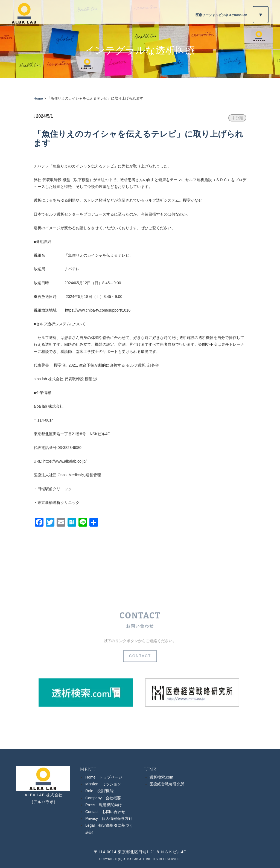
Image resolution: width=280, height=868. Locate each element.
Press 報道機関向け (104, 805)
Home (38, 98)
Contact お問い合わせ (105, 812)
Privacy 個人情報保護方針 (109, 818)
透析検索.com (161, 777)
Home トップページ (104, 777)
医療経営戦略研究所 (167, 784)
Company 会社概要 (103, 798)
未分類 (237, 118)
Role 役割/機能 (99, 791)
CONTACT (140, 660)
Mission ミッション (103, 784)
